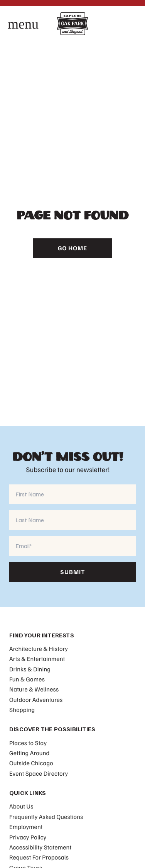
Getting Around (30, 753)
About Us (21, 806)
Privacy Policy (28, 837)
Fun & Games (27, 679)
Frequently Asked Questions (46, 817)
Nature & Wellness (34, 689)
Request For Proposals (39, 857)
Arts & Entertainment (37, 659)
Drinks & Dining (30, 669)
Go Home (72, 248)
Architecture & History (39, 649)
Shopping (22, 710)
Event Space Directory (39, 773)
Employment (26, 827)
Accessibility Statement (40, 847)
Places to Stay (28, 743)
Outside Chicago (31, 763)
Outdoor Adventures (36, 700)
